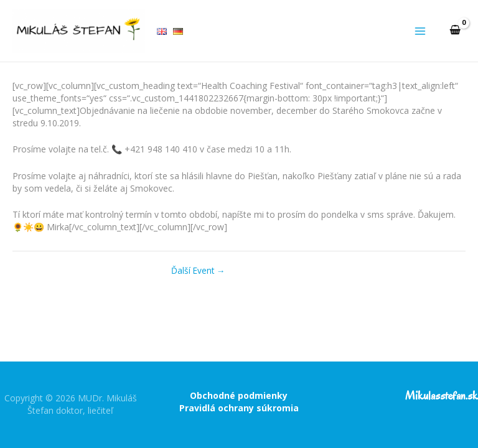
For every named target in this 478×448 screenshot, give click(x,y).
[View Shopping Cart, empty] (455, 31)
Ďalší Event (198, 271)
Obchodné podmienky (239, 395)
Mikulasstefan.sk (442, 396)
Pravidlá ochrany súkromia (239, 408)
